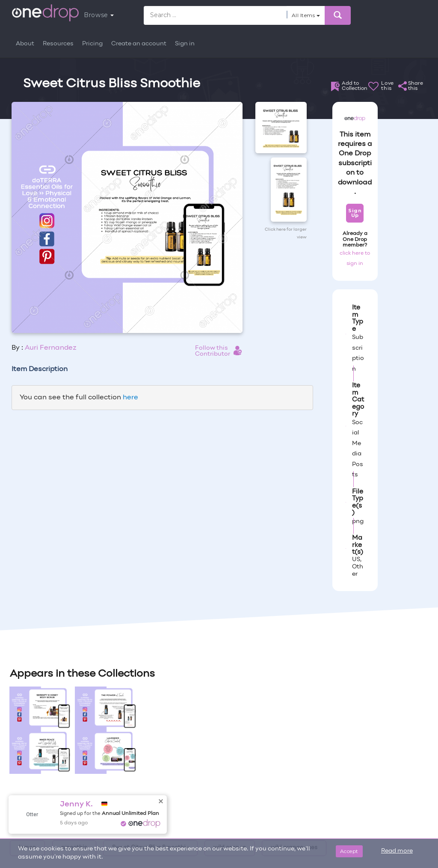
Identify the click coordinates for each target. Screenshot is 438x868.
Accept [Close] (349, 851)
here (130, 398)
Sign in (185, 44)
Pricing (92, 44)
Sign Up (355, 213)
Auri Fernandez (51, 348)
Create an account (139, 44)
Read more (397, 851)
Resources (58, 44)
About (25, 44)
